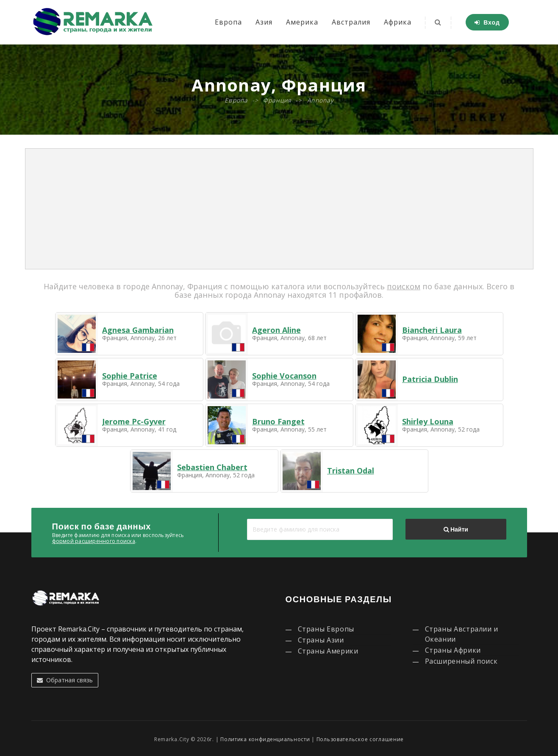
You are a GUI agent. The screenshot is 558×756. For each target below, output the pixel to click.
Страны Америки (328, 651)
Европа (228, 22)
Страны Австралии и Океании (462, 634)
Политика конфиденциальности (265, 739)
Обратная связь (65, 680)
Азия (264, 22)
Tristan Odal (351, 471)
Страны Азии (321, 640)
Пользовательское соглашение (360, 739)
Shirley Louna (428, 421)
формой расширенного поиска (94, 541)
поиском (404, 286)
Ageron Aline (276, 330)
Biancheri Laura (432, 330)
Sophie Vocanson (284, 376)
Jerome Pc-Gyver (134, 421)
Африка (398, 22)
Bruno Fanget (278, 421)
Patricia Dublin (430, 379)
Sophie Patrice (130, 376)
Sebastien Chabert (212, 467)
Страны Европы (326, 629)
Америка (302, 22)
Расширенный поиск (461, 661)
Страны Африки (453, 650)
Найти (456, 529)
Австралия (351, 22)
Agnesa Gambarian (138, 330)
